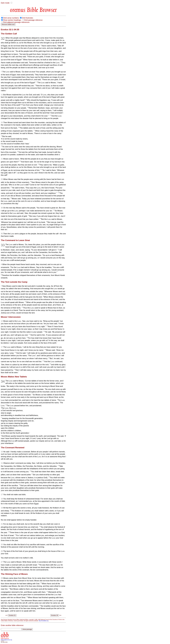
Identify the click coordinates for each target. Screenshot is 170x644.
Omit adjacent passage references (16, 22)
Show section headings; (12, 20)
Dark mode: (5, 3)
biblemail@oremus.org (6, 640)
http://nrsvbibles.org (44, 621)
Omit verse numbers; (11, 18)
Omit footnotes (27, 18)
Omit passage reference (33, 20)
